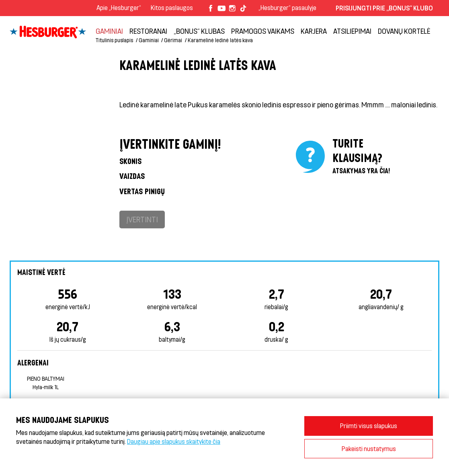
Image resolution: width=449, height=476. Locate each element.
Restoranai (148, 31)
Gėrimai (173, 40)
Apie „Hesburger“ (119, 7)
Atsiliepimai (352, 31)
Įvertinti (142, 219)
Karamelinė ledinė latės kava (220, 40)
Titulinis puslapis (114, 40)
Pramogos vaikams (263, 31)
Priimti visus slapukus (369, 426)
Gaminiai (109, 31)
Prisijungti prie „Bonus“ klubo (384, 8)
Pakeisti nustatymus (369, 448)
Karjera (314, 31)
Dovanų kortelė (404, 31)
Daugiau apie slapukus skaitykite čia (174, 441)
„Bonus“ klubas (199, 31)
